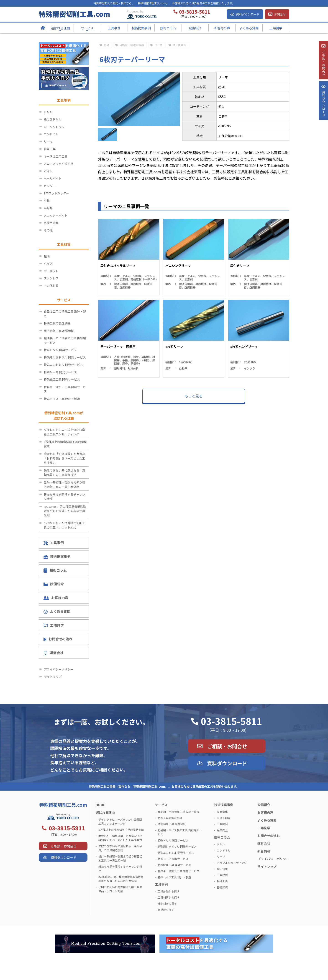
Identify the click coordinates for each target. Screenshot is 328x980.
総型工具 (50, 149)
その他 (48, 230)
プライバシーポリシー (59, 669)
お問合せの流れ (58, 639)
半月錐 (48, 208)
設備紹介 (54, 584)
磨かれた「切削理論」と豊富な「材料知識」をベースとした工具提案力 (64, 458)
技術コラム (55, 570)
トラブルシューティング (232, 863)
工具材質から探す (169, 897)
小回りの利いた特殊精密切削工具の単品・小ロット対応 (64, 525)
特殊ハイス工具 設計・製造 (62, 399)
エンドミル (51, 134)
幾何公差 (222, 869)
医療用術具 (51, 223)
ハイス (48, 263)
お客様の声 (56, 598)
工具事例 (54, 543)
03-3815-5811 (231, 721)
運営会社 (53, 653)
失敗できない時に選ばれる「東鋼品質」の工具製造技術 (64, 473)
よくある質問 (57, 611)
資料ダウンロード (248, 14)
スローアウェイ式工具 (58, 164)
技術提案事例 (57, 556)
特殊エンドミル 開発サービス (63, 365)
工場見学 (54, 625)
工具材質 (222, 875)
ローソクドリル (54, 127)
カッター (50, 186)
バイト (48, 171)
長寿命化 (222, 812)
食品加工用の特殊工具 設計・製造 (65, 314)
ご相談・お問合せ (227, 746)
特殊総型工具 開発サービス (62, 379)
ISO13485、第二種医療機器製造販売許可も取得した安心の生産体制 (65, 511)
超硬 (106, 45)
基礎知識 (222, 887)
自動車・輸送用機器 (132, 45)
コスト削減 (224, 818)
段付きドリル (53, 119)
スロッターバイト (56, 215)
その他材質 (51, 286)
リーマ (158, 45)
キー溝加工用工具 (56, 156)
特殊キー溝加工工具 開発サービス (65, 389)
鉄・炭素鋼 (179, 45)
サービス (161, 805)
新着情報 (264, 851)
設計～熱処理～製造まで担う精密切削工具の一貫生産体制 (64, 485)
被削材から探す (167, 903)
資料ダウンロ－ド (323, 116)
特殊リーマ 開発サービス (60, 372)
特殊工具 (222, 881)
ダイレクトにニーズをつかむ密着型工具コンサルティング (64, 432)
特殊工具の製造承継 (57, 323)
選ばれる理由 (105, 812)
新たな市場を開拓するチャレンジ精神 (64, 497)
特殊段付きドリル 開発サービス (65, 357)
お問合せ (280, 14)
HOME (100, 805)
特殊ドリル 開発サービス (60, 350)
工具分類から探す (169, 891)
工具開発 (222, 824)
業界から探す (166, 910)
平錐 (47, 201)
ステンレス (51, 278)
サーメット (51, 271)
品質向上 (222, 830)
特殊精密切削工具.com (74, 14)
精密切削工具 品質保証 (59, 331)
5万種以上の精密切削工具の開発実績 (65, 444)
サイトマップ (53, 677)
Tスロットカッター (56, 193)
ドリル (48, 112)
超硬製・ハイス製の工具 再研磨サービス (65, 340)
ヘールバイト (53, 178)
